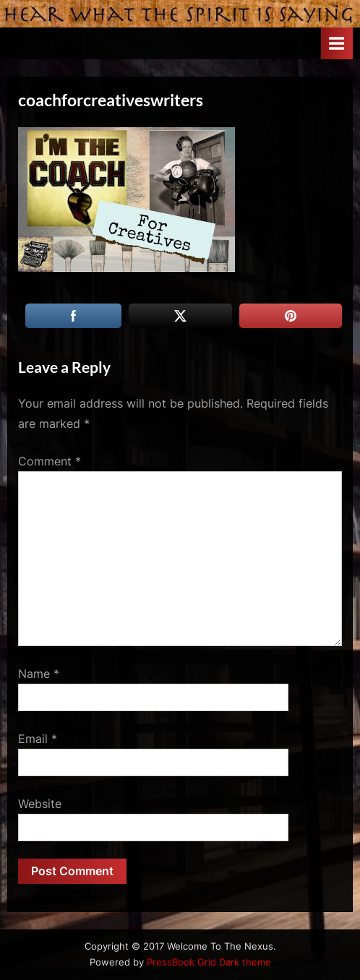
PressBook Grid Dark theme (209, 962)
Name (39, 674)
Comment (50, 461)
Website (40, 804)
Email (38, 739)
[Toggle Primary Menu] (337, 43)
